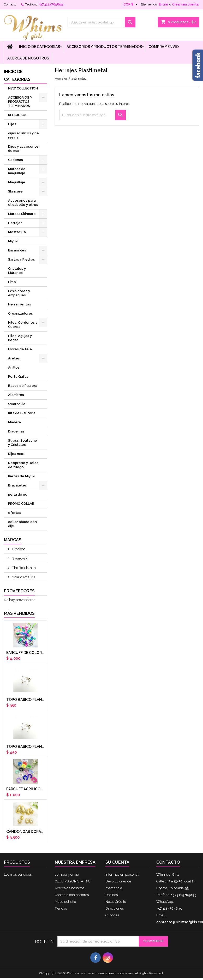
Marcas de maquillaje (17, 171)
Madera (14, 422)
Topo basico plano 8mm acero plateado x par (25, 747)
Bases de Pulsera (23, 386)
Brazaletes (17, 485)
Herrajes (15, 223)
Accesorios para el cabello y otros (23, 203)
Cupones (112, 915)
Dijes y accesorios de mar (23, 149)
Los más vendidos (18, 874)
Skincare (15, 191)
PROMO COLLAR (21, 504)
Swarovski (20, 558)
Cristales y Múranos (17, 271)
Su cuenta (117, 862)
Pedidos (112, 895)
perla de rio (18, 494)
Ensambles (17, 250)
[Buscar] (101, 22)
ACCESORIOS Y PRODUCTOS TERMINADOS (104, 47)
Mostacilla (17, 232)
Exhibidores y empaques (19, 293)
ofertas (15, 513)
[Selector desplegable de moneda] (131, 4)
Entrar (163, 4)
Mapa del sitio (65, 902)
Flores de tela (20, 349)
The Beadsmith (24, 568)
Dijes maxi (16, 454)
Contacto (10, 4)
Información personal (122, 874)
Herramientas (20, 304)
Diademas (16, 431)
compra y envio (164, 47)
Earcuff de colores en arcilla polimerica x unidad (25, 653)
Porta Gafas (18, 377)
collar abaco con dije (22, 524)
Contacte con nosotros (72, 895)
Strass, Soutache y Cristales (23, 443)
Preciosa (18, 549)
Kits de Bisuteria (22, 413)
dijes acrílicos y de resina (23, 135)
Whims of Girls (23, 577)
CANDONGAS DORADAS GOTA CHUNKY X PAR (25, 832)
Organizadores (20, 313)
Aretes (14, 358)
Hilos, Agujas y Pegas (20, 338)
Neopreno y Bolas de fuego (23, 465)
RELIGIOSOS (18, 115)
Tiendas (61, 908)
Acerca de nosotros (28, 58)
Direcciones (115, 908)
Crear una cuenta (185, 4)
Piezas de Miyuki (22, 476)
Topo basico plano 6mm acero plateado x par (25, 700)
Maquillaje (17, 182)
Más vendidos (19, 613)
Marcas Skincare (22, 214)
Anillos (14, 367)
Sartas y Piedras (22, 259)
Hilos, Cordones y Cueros (23, 325)
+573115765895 (51, 4)
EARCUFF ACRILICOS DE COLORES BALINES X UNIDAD (25, 789)
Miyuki (13, 241)
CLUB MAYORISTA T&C (73, 881)
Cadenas (16, 160)
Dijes (12, 124)
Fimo (12, 282)
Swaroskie (17, 404)
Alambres (16, 395)
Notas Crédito (116, 902)
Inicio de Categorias (40, 47)
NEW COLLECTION (23, 88)
